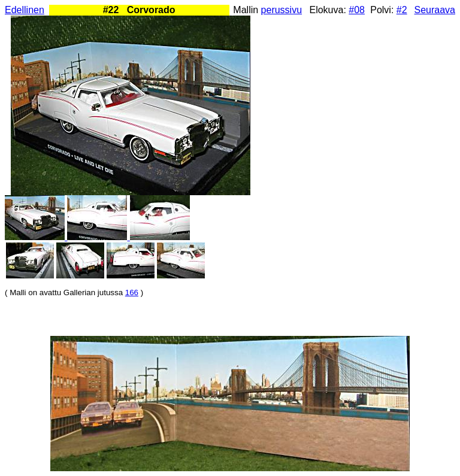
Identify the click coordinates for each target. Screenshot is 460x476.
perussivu (282, 10)
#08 (357, 10)
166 (132, 292)
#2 (402, 10)
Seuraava (435, 10)
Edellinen (25, 10)
